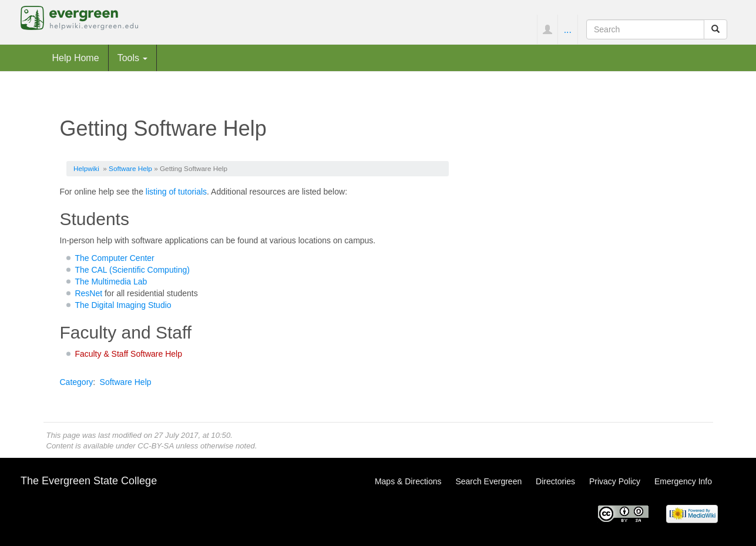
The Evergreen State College (89, 481)
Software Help (130, 168)
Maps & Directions (408, 481)
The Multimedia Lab (111, 282)
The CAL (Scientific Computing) (132, 270)
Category (77, 382)
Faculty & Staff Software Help (128, 354)
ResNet (88, 293)
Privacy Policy (615, 481)
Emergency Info (683, 481)
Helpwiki (86, 168)
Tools (133, 58)
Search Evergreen (488, 481)
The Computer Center (114, 258)
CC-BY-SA (155, 446)
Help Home (76, 58)
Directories (555, 481)
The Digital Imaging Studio (123, 305)
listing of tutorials (176, 192)
